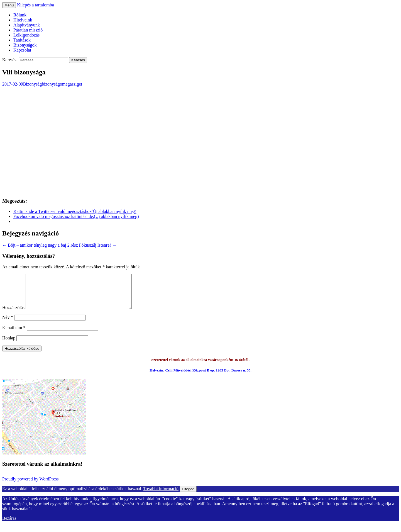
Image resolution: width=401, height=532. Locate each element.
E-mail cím (14, 334)
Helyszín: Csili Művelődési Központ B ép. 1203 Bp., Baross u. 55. (200, 377)
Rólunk (20, 15)
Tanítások (22, 40)
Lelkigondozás (26, 35)
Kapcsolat (22, 50)
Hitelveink (23, 20)
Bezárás (9, 525)
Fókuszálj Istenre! (98, 245)
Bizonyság (33, 84)
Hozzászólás (13, 314)
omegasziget (71, 84)
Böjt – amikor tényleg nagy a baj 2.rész (40, 245)
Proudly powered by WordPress (30, 486)
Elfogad (188, 496)
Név (8, 324)
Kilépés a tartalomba (35, 5)
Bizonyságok (25, 45)
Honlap (9, 345)
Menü (9, 5)
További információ (161, 495)
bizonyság (51, 84)
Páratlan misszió (28, 30)
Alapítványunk (27, 25)
